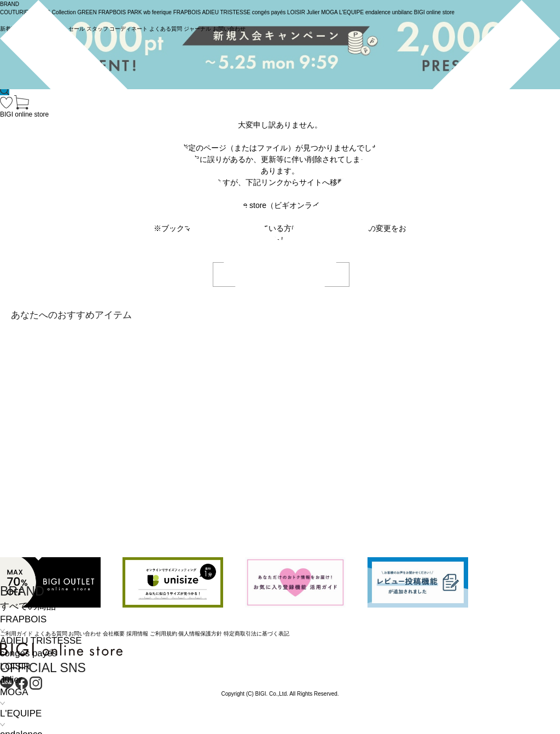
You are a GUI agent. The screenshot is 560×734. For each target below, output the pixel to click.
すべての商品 (28, 606)
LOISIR (15, 666)
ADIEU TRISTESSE (41, 641)
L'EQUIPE (21, 713)
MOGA (14, 692)
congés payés (28, 653)
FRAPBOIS (23, 619)
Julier (11, 680)
